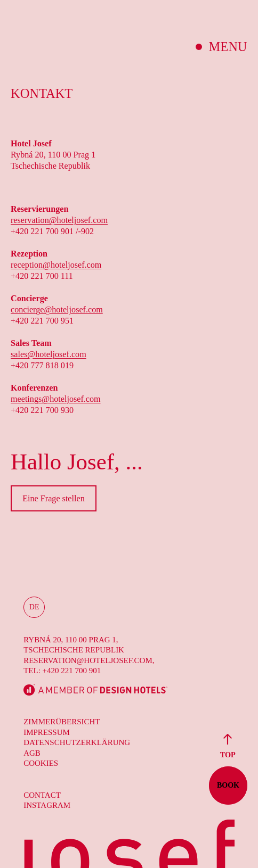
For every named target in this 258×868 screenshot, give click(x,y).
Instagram (47, 805)
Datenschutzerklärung (77, 742)
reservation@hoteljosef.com (59, 220)
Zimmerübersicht (62, 722)
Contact (42, 795)
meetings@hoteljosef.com (56, 399)
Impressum (47, 732)
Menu (228, 47)
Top (227, 746)
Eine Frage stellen (54, 498)
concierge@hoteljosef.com (57, 309)
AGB (32, 753)
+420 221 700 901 (72, 671)
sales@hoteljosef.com (49, 354)
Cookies (41, 763)
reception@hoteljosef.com (56, 265)
